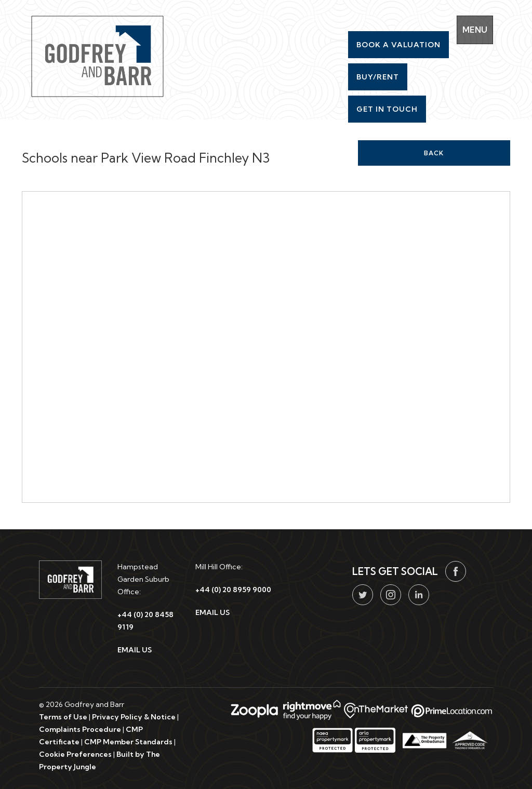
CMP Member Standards (128, 742)
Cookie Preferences (75, 754)
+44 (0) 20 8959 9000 (233, 590)
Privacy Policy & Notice (134, 717)
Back (434, 153)
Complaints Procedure (80, 729)
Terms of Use (63, 717)
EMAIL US (135, 650)
